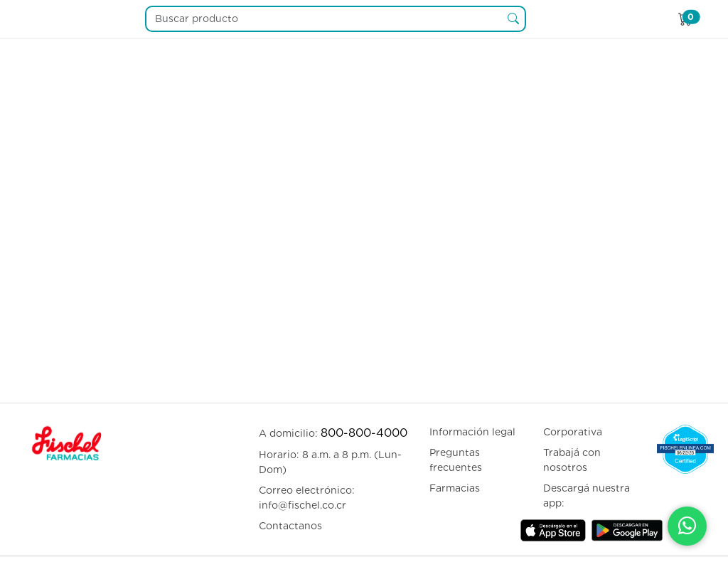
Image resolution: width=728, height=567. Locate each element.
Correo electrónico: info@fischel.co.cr (307, 498)
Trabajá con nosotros (572, 460)
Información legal (472, 432)
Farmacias (455, 488)
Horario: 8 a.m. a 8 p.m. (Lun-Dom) (330, 462)
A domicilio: (333, 433)
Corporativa (573, 432)
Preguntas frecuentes (456, 460)
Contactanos (290, 526)
